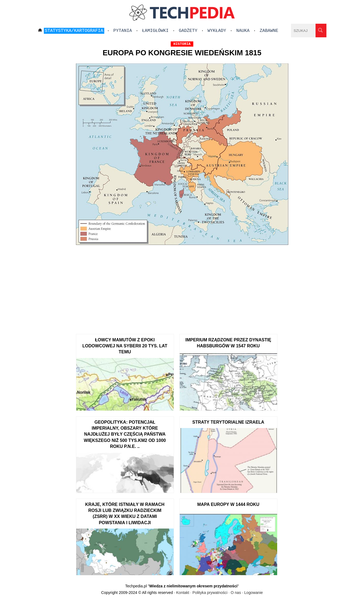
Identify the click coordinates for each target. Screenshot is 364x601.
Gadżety (188, 31)
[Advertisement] (182, 288)
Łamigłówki (155, 31)
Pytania (123, 31)
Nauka (243, 31)
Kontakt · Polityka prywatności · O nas (209, 593)
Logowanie (254, 593)
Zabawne (269, 31)
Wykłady (217, 31)
